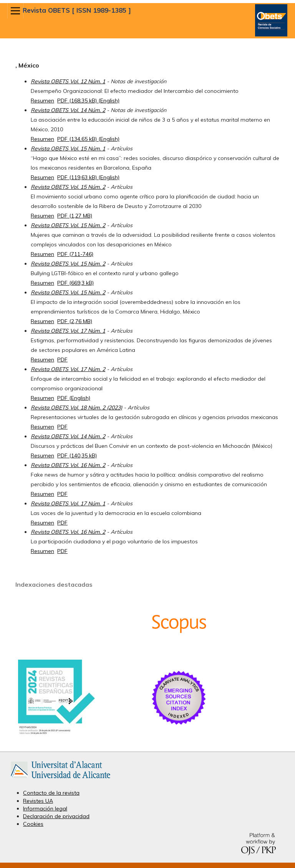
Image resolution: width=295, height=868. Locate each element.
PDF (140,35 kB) (77, 455)
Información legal (45, 809)
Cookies (33, 824)
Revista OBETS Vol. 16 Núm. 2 (68, 465)
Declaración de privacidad (56, 816)
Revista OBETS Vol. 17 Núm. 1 (68, 331)
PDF (62, 360)
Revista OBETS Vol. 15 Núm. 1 (68, 149)
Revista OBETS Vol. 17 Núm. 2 (68, 369)
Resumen (42, 101)
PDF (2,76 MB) (75, 321)
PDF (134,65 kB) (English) (88, 139)
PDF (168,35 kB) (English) (88, 101)
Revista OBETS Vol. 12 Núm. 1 (68, 81)
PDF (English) (74, 398)
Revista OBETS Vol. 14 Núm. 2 (68, 110)
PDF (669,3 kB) (75, 283)
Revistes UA (38, 801)
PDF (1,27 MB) (75, 216)
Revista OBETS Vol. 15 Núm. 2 (68, 187)
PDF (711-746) (75, 254)
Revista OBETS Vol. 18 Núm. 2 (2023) (76, 408)
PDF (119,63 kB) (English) (88, 177)
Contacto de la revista (51, 793)
